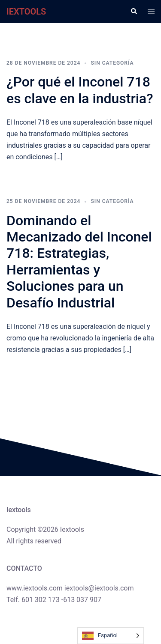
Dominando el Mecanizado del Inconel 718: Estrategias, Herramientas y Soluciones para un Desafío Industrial (79, 262)
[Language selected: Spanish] (111, 636)
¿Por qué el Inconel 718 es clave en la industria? (80, 90)
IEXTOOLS (26, 12)
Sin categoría (112, 63)
